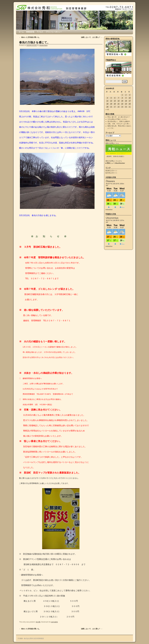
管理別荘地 (30, 32)
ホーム (21, 32)
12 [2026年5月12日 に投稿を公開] (111, 101)
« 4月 (107, 110)
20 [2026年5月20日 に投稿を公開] (115, 104)
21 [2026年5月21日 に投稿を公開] (118, 104)
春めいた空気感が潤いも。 (30, 37)
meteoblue (109, 210)
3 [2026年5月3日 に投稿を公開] (130, 95)
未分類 (38, 622)
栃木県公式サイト (111, 173)
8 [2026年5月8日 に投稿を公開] (122, 98)
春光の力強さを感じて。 (35, 42)
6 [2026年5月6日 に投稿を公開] (115, 98)
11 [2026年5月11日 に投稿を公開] (107, 101)
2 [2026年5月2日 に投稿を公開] (126, 95)
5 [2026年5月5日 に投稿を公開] (111, 98)
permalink (54, 622)
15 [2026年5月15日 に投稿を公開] (122, 101)
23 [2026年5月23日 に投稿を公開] (126, 104)
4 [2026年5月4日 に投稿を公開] (107, 98)
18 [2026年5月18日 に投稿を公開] (107, 104)
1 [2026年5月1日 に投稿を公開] (122, 95)
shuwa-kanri (43, 45)
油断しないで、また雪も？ (92, 37)
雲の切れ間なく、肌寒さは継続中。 (119, 121)
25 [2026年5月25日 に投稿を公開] (107, 107)
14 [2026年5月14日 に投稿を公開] (118, 101)
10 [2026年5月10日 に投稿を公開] (130, 98)
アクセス (40, 32)
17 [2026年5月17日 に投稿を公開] (130, 101)
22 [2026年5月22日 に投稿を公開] (122, 104)
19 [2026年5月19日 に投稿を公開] (111, 104)
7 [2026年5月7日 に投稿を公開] (119, 98)
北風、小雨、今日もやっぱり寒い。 (119, 124)
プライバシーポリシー (54, 32)
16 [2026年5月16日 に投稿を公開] (126, 101)
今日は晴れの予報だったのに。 (118, 119)
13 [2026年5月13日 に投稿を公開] (115, 101)
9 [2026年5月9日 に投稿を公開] (126, 98)
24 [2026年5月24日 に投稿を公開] (130, 104)
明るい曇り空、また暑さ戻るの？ (119, 117)
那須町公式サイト (111, 171)
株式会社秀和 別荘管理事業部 (34, 639)
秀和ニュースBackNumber (116, 163)
